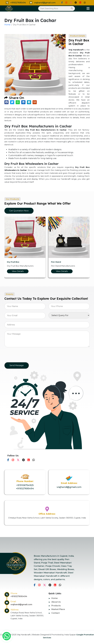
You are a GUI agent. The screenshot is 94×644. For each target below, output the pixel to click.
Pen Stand (56, 262)
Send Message (17, 365)
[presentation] (23, 355)
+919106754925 (25, 485)
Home (7, 25)
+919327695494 (18, 3)
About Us (56, 602)
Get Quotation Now (19, 211)
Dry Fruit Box (13, 262)
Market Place (58, 609)
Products (56, 606)
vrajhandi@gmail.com (45, 3)
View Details (18, 271)
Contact (56, 613)
